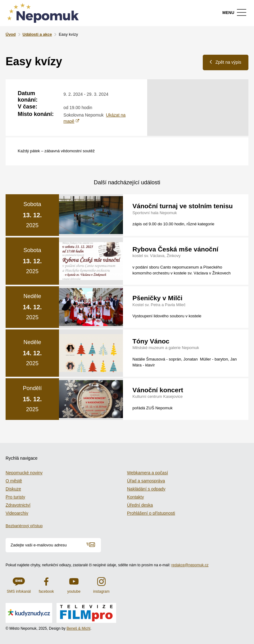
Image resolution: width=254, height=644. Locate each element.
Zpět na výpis (226, 62)
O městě (14, 481)
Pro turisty (15, 497)
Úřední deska (140, 505)
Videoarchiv (17, 513)
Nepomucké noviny (24, 473)
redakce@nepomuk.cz (190, 565)
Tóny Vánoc (151, 341)
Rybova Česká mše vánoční (175, 249)
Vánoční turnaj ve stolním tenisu (182, 206)
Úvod (11, 34)
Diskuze (13, 489)
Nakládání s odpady (146, 489)
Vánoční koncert (158, 390)
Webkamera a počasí (147, 473)
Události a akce (37, 34)
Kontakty (135, 497)
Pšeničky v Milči (157, 298)
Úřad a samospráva (146, 481)
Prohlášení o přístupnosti (151, 513)
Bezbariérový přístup (24, 526)
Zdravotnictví (18, 505)
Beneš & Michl (78, 628)
